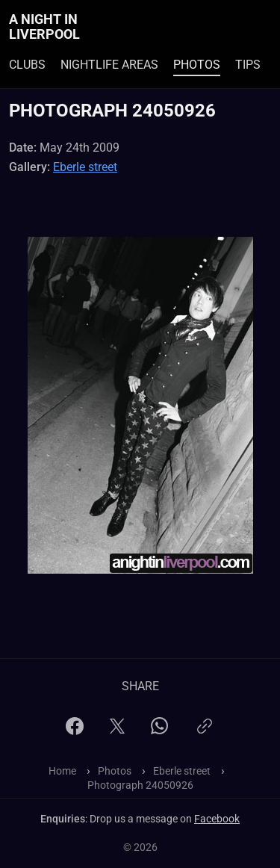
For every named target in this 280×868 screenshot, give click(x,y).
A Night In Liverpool (44, 27)
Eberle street (85, 167)
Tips (248, 65)
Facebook (217, 819)
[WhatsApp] (159, 730)
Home (62, 771)
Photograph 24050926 (140, 785)
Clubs (27, 65)
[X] (117, 731)
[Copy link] (205, 732)
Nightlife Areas (109, 65)
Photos (197, 65)
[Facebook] (75, 731)
